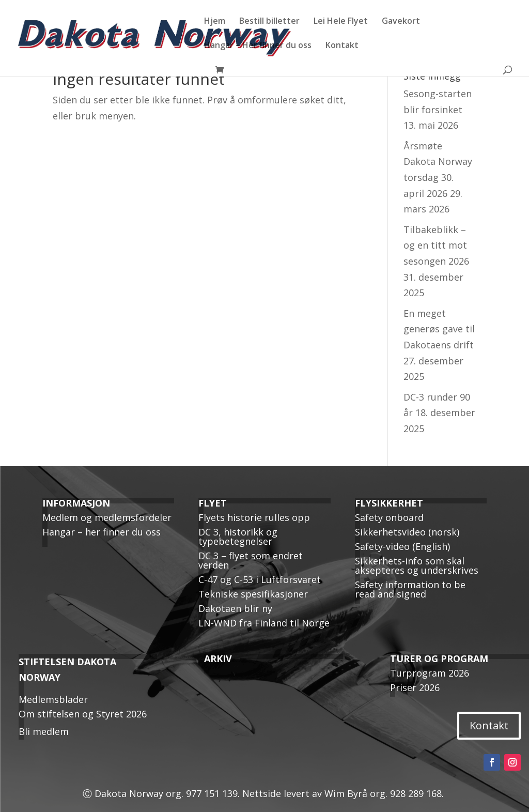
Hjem (215, 22)
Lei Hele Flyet (341, 22)
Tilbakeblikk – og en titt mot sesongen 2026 (436, 245)
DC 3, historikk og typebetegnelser (238, 537)
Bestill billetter (269, 22)
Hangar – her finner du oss (102, 532)
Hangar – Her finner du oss (258, 46)
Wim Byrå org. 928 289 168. (385, 793)
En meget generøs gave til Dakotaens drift (439, 329)
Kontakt (342, 46)
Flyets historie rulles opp (254, 517)
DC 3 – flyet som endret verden (251, 560)
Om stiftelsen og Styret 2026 (83, 714)
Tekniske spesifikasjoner (253, 594)
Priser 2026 (415, 687)
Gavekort (401, 22)
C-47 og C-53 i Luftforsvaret (260, 579)
